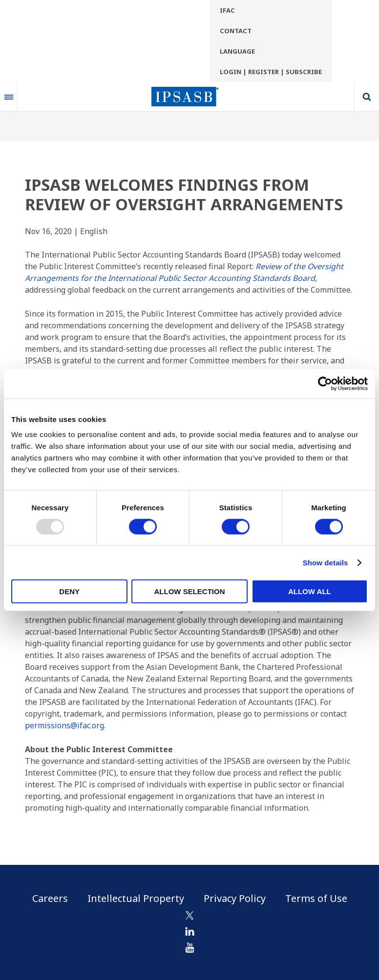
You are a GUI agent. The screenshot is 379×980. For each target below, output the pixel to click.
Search (367, 97)
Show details (326, 562)
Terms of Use (316, 898)
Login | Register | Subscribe (271, 72)
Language (237, 51)
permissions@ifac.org (64, 725)
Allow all (310, 591)
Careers (50, 898)
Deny (69, 591)
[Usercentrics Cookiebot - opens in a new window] (325, 383)
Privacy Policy (235, 898)
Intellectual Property (136, 898)
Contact (236, 31)
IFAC (227, 10)
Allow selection (190, 591)
